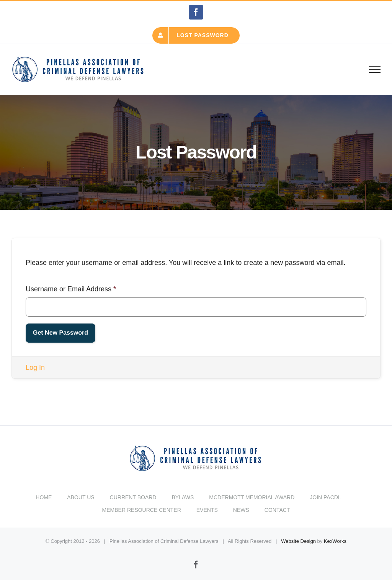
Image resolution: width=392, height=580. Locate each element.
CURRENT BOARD (133, 497)
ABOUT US (81, 497)
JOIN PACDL (325, 497)
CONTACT (277, 510)
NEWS (241, 510)
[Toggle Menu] (375, 69)
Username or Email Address (71, 289)
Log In (35, 368)
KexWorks (335, 541)
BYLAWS (183, 497)
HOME (44, 497)
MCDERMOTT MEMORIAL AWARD (252, 497)
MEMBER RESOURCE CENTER (142, 510)
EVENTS (207, 510)
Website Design (298, 541)
